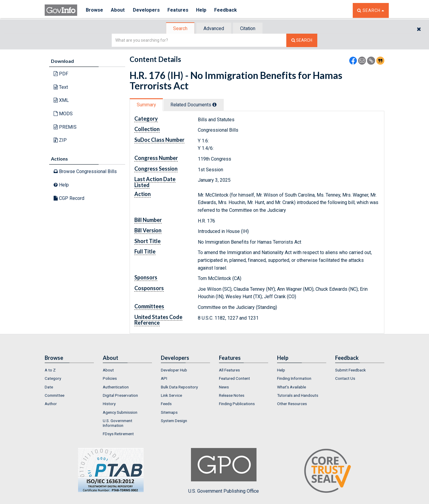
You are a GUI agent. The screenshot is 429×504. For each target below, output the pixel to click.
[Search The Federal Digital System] (302, 40)
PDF (61, 74)
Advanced (213, 28)
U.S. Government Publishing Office (224, 471)
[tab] (179, 28)
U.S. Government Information (118, 423)
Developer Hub (174, 370)
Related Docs (196, 105)
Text (61, 87)
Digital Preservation (120, 395)
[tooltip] (217, 105)
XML (61, 100)
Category (53, 378)
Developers (148, 10)
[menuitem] (69, 370)
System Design (174, 421)
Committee (55, 395)
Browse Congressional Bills (85, 171)
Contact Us (345, 378)
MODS (63, 114)
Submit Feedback (350, 370)
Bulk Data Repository (179, 387)
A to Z (50, 370)
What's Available (292, 387)
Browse (95, 10)
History (109, 404)
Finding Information (294, 378)
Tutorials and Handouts (298, 395)
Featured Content (234, 378)
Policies (110, 378)
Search (179, 28)
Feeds (166, 404)
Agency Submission (120, 412)
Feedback (230, 10)
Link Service (171, 395)
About (119, 10)
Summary (147, 105)
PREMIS (65, 127)
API (164, 378)
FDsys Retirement (118, 434)
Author (51, 404)
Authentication (116, 387)
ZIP (60, 140)
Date (49, 387)
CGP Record (69, 198)
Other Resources (292, 404)
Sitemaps (169, 412)
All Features (229, 370)
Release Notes (232, 395)
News (224, 387)
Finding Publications (237, 404)
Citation (249, 28)
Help (205, 10)
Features (180, 10)
